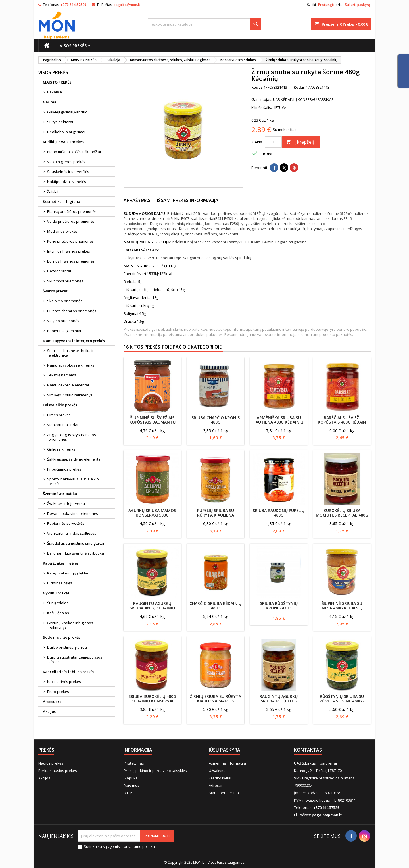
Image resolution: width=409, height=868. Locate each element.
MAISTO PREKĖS (57, 82)
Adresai (215, 785)
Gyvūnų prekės (56, 593)
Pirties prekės (59, 415)
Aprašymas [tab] (137, 200)
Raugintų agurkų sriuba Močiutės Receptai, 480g (279, 701)
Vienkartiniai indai (63, 425)
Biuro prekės (58, 692)
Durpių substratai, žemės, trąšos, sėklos (75, 659)
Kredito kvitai (220, 778)
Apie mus (132, 785)
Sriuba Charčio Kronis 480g (216, 420)
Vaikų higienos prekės (66, 162)
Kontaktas (308, 750)
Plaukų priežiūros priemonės (72, 211)
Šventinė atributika (60, 494)
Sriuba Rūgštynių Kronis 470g (279, 606)
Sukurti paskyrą (357, 5)
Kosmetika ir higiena (61, 201)
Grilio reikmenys (61, 449)
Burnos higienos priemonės (71, 261)
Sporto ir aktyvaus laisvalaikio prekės (73, 481)
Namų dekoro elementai (68, 385)
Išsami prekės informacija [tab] (188, 200)
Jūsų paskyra (225, 750)
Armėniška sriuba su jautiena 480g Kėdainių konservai (279, 422)
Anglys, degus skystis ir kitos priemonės (72, 437)
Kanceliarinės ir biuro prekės (69, 672)
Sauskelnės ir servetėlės (68, 172)
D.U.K (128, 793)
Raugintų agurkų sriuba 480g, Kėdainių (152, 606)
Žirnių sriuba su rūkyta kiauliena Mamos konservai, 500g (216, 701)
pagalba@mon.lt (127, 5)
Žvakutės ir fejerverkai (66, 503)
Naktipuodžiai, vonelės (67, 182)
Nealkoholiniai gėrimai (66, 132)
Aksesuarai (53, 702)
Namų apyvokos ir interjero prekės (74, 341)
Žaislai (53, 191)
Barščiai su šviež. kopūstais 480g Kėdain (342, 420)
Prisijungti (326, 5)
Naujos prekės (51, 763)
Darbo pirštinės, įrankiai (67, 647)
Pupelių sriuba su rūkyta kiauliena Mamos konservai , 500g (216, 515)
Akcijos (49, 711)
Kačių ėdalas (58, 613)
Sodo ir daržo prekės (61, 637)
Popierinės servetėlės (66, 523)
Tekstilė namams (62, 375)
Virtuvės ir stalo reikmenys (70, 395)
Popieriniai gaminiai (64, 331)
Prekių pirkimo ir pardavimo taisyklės (155, 771)
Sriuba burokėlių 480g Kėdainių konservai (152, 699)
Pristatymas (134, 763)
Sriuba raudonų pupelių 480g (279, 513)
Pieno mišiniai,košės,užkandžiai (74, 152)
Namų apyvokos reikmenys (71, 365)
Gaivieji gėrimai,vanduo (67, 112)
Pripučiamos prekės (64, 469)
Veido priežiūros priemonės (71, 221)
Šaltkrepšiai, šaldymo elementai (74, 459)
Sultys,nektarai (60, 122)
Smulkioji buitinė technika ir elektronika (70, 353)
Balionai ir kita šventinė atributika (76, 553)
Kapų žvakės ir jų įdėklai (68, 573)
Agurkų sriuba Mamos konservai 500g (152, 513)
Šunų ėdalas (58, 603)
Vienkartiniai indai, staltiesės (72, 533)
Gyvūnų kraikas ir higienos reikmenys (70, 625)
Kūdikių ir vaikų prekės (63, 142)
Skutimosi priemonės (65, 281)
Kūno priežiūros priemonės (70, 241)
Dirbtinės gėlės (60, 583)
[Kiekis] (273, 142)
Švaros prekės (55, 291)
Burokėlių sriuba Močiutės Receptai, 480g (342, 513)
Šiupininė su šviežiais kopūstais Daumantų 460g (152, 422)
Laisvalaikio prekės (60, 405)
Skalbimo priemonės (65, 301)
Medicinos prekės (62, 231)
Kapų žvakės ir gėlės (61, 563)
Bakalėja (55, 92)
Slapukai (131, 778)
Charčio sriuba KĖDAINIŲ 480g (215, 606)
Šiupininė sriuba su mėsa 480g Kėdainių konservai (342, 608)
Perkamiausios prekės (58, 771)
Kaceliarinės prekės (64, 682)
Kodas (257, 87)
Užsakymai (218, 771)
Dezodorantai (59, 271)
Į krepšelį (300, 142)
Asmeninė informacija (227, 763)
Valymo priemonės (63, 321)
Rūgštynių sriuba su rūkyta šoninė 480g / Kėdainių (342, 701)
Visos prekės (73, 46)
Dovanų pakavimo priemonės (73, 513)
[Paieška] (204, 24)
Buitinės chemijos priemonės (72, 311)
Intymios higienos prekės (69, 251)
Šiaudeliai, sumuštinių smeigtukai (76, 543)
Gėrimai (50, 102)
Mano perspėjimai (224, 793)
